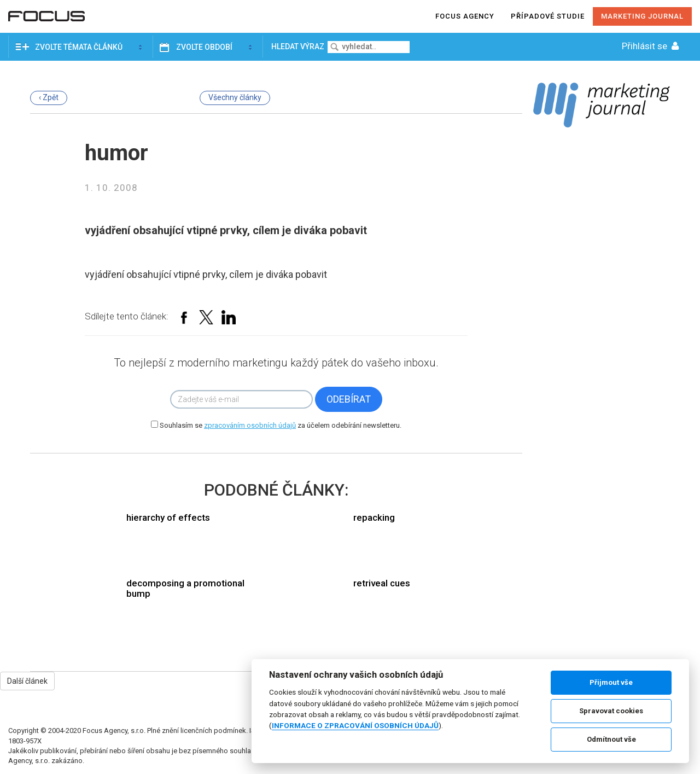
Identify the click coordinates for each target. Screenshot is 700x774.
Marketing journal (642, 16)
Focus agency (465, 16)
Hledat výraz (299, 46)
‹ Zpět (49, 97)
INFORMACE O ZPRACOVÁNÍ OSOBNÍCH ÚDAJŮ (355, 725)
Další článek (27, 681)
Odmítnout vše (611, 739)
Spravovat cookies (611, 711)
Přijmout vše (611, 682)
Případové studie (548, 16)
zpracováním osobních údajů (250, 425)
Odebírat (349, 399)
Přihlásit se (651, 46)
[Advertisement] (602, 305)
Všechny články (235, 97)
